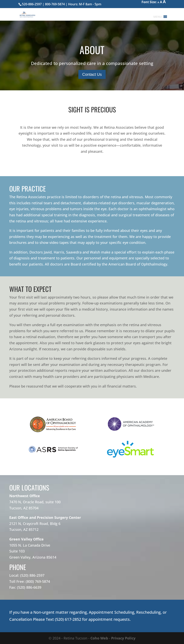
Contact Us (92, 74)
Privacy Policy (123, 638)
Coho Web (99, 638)
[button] (158, 17)
